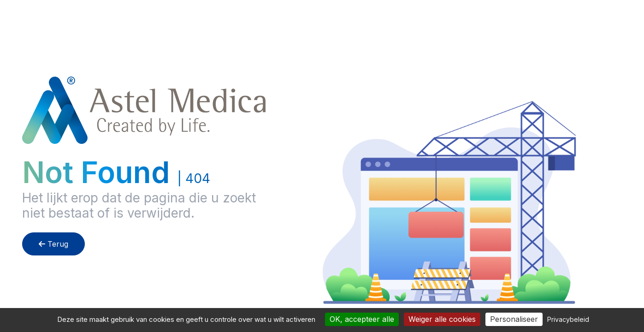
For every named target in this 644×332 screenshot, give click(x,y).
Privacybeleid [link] (568, 319)
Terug (53, 244)
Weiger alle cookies (442, 319)
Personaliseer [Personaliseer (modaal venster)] (514, 319)
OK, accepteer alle (362, 319)
